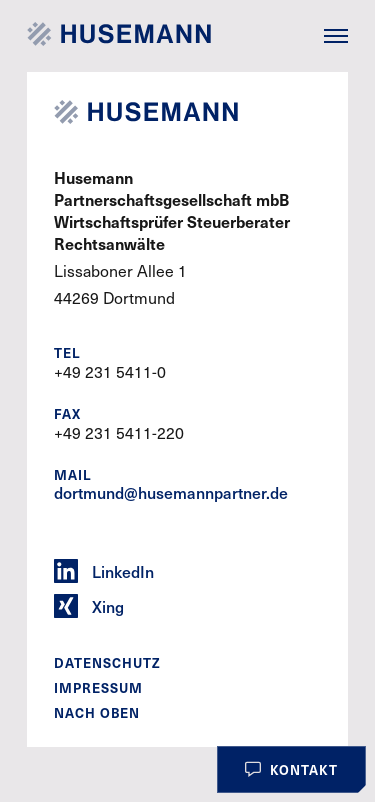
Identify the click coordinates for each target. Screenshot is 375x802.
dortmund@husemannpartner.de (171, 492)
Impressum (98, 688)
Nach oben (97, 713)
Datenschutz (107, 663)
